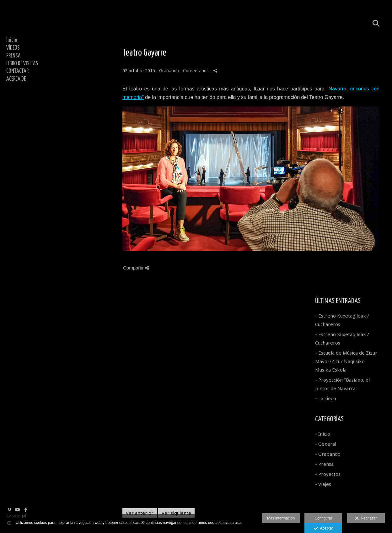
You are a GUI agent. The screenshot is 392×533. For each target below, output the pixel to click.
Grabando (169, 71)
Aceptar (323, 529)
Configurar (323, 518)
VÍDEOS (13, 48)
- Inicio (323, 434)
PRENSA (13, 56)
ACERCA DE (16, 79)
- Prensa (324, 464)
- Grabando (328, 454)
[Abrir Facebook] (26, 510)
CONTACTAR (17, 71)
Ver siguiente (176, 513)
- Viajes (323, 484)
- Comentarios (195, 71)
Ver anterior (140, 513)
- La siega (326, 398)
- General (326, 444)
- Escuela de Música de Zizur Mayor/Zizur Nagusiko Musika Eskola (346, 361)
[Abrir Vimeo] (9, 510)
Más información (281, 518)
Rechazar (366, 519)
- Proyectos (328, 474)
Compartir (136, 268)
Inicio (12, 40)
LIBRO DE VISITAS (22, 64)
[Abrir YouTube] (18, 510)
